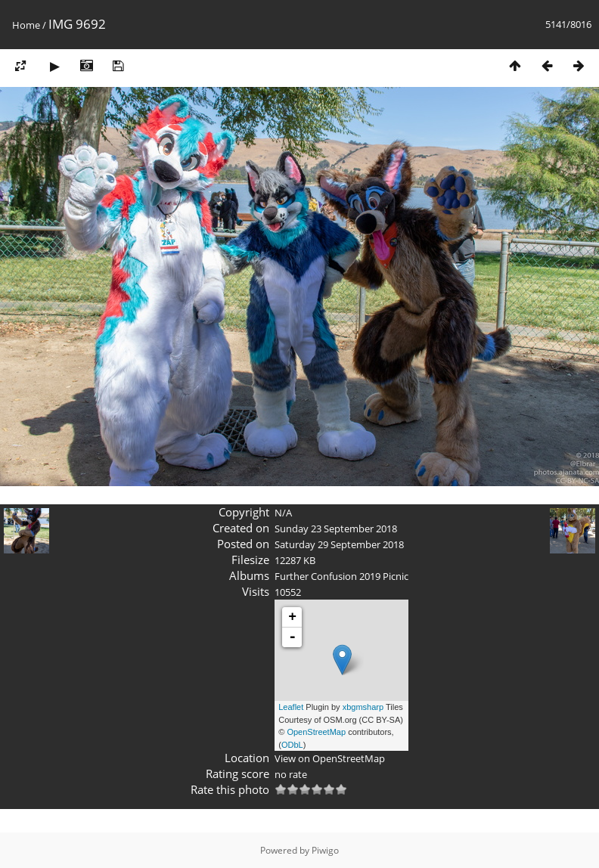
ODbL (292, 745)
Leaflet (291, 707)
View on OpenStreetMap (330, 758)
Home (26, 25)
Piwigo (325, 850)
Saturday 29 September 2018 (339, 544)
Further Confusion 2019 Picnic (341, 576)
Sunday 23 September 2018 (336, 529)
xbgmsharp (363, 707)
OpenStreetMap (316, 732)
